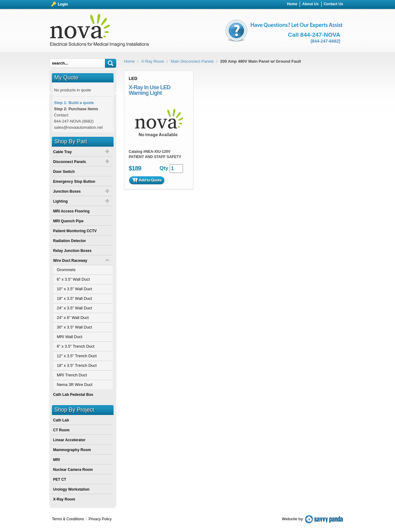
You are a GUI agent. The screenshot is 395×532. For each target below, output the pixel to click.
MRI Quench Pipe (68, 221)
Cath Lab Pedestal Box (73, 395)
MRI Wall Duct (70, 337)
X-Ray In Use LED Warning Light (150, 90)
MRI (56, 460)
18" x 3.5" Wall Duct (74, 298)
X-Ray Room (153, 61)
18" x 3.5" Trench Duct (77, 365)
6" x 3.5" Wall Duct (73, 279)
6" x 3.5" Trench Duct (76, 346)
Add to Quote (147, 180)
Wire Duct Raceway (70, 261)
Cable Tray (62, 152)
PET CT (60, 480)
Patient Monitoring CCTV (75, 231)
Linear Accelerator (69, 440)
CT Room (61, 430)
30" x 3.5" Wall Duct (74, 327)
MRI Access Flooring (71, 211)
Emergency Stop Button (74, 182)
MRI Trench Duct (72, 375)
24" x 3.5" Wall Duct (74, 308)
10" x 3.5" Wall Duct (74, 289)
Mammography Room (72, 450)
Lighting (60, 201)
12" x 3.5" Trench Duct (77, 356)
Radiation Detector (70, 241)
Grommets (66, 270)
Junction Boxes (67, 191)
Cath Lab (61, 420)
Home (129, 61)
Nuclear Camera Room (73, 470)
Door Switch (64, 172)
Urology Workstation (71, 489)
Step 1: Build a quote (74, 103)
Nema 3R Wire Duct (75, 385)
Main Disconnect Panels (192, 61)
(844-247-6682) (325, 41)
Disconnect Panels (70, 162)
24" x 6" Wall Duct (73, 318)
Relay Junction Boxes (72, 251)
